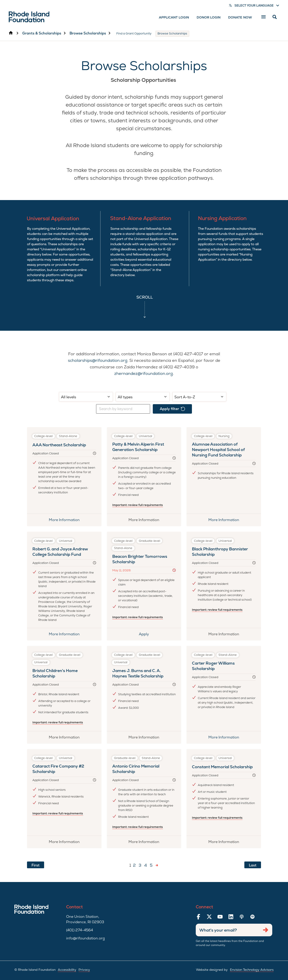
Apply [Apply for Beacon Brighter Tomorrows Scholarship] (152, 636)
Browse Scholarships (88, 33)
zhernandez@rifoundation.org (144, 373)
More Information (64, 520)
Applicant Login (174, 17)
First (36, 865)
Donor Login (209, 17)
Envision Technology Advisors (252, 970)
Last (253, 865)
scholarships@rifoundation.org (98, 360)
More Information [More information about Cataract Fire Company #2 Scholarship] (67, 843)
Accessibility (67, 970)
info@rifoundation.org (85, 938)
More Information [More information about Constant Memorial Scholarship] (226, 843)
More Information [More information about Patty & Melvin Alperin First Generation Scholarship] (146, 521)
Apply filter (172, 409)
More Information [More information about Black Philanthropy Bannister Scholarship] (227, 636)
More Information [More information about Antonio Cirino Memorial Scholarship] (146, 843)
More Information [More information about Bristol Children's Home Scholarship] (67, 739)
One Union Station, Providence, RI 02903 (85, 919)
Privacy (84, 970)
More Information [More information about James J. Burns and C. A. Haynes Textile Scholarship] (146, 739)
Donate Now (240, 17)
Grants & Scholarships (42, 33)
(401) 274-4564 (80, 930)
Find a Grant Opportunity (134, 33)
